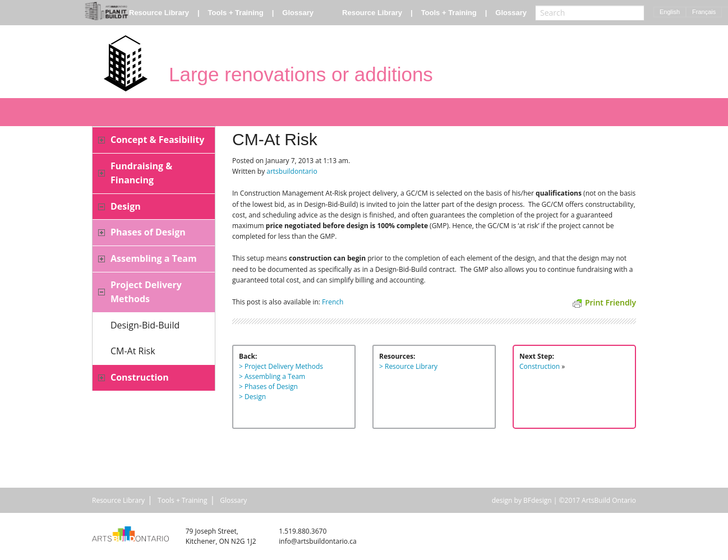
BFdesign (538, 500)
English (670, 12)
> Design (252, 397)
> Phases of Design (268, 387)
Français (704, 12)
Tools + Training (236, 13)
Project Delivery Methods (146, 292)
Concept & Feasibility (157, 140)
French (333, 302)
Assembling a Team (154, 258)
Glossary (298, 13)
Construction (140, 377)
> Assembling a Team (272, 376)
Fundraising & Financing (141, 173)
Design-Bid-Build (145, 325)
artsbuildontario (292, 171)
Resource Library (159, 13)
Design (126, 206)
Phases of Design (148, 232)
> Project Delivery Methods (281, 366)
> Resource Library (408, 366)
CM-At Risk (133, 351)
